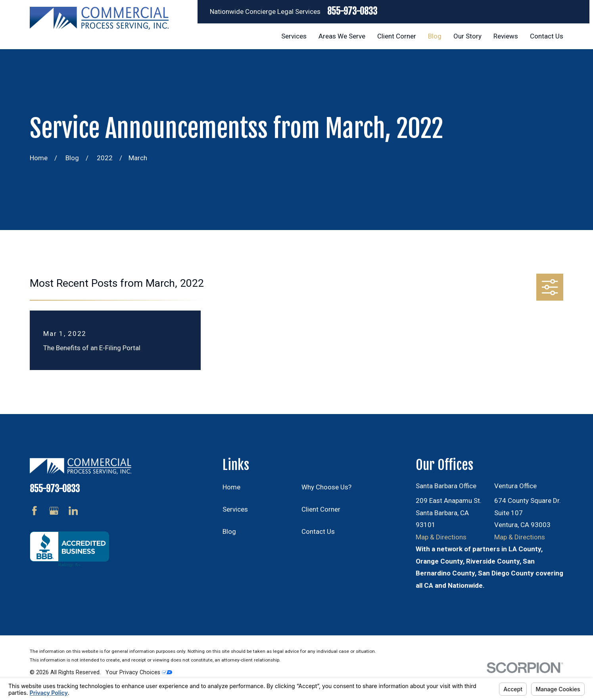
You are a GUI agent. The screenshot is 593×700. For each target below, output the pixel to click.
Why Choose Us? (326, 487)
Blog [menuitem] (435, 36)
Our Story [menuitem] (467, 36)
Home (231, 487)
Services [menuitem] (294, 36)
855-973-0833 (352, 12)
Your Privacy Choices (139, 672)
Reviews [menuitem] (506, 36)
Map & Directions (441, 537)
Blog (229, 531)
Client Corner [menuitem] (397, 36)
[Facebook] (35, 511)
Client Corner (321, 509)
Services (235, 509)
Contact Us (318, 531)
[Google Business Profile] (54, 511)
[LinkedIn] (73, 511)
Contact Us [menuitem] (547, 36)
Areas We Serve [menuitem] (342, 36)
